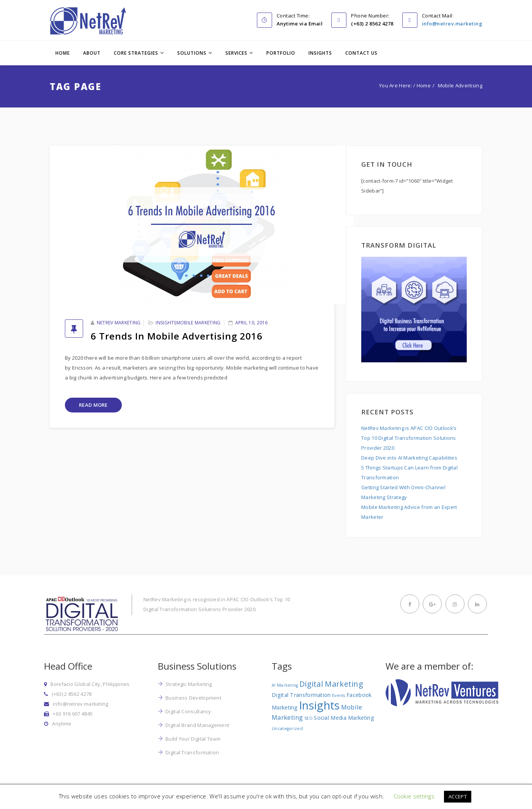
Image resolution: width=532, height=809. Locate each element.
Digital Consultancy (188, 711)
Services (236, 53)
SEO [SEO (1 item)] (308, 718)
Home (63, 53)
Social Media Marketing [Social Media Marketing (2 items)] (344, 718)
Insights (320, 53)
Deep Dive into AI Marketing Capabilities (409, 458)
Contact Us (361, 53)
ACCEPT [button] (458, 796)
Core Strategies (136, 53)
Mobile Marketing (199, 323)
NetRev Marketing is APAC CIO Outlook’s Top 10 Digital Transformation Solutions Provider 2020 (409, 438)
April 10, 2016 (252, 323)
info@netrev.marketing (452, 24)
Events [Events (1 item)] (339, 695)
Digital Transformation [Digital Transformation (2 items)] (301, 695)
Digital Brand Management (197, 725)
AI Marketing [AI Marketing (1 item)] (285, 685)
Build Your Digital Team (193, 739)
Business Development (193, 698)
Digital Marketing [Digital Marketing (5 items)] (331, 684)
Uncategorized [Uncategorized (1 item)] (287, 728)
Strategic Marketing (189, 684)
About (92, 53)
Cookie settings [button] (414, 796)
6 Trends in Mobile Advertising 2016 (177, 336)
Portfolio (281, 53)
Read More (93, 405)
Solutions (192, 53)
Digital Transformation (192, 752)
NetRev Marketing (119, 323)
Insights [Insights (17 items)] (319, 705)
